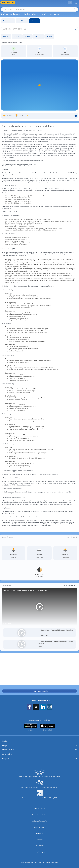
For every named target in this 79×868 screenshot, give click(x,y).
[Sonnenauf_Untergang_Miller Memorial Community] (39, 116)
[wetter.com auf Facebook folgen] (30, 707)
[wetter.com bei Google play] (31, 727)
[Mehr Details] (72, 537)
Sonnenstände (8, 21)
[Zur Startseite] (9, 2)
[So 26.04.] (27, 37)
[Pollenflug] (70, 3)
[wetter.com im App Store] (47, 727)
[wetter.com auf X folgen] (36, 707)
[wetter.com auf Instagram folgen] (50, 707)
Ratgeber (6, 758)
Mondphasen (22, 21)
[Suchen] (74, 9)
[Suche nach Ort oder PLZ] (39, 9)
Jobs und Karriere (40, 809)
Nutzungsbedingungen (40, 852)
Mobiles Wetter (8, 750)
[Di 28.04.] (49, 37)
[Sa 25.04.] (17, 37)
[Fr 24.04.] (6, 37)
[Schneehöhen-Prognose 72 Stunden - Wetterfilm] (39, 633)
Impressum (39, 833)
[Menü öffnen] (75, 2)
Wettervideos (7, 754)
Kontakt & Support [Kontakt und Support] (39, 827)
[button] (39, 741)
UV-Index (34, 21)
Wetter (5, 741)
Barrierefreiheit (39, 846)
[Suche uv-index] (74, 29)
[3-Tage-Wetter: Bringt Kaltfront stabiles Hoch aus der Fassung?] (39, 644)
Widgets (5, 745)
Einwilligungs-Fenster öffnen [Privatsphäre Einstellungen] (39, 821)
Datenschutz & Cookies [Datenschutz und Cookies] (39, 815)
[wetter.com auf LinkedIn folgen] (43, 707)
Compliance (40, 840)
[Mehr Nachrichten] (71, 585)
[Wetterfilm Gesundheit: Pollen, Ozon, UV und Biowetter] (39, 607)
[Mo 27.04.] (38, 37)
